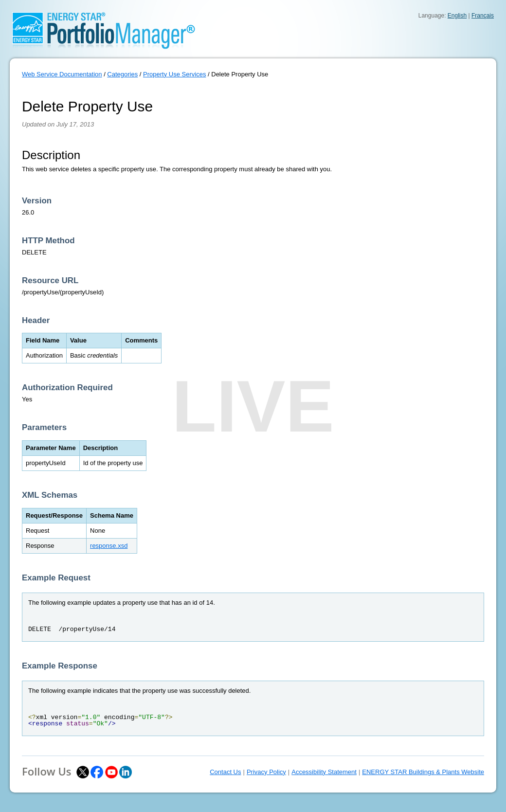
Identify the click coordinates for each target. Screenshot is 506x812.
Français (483, 16)
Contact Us (225, 772)
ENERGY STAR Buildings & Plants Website (423, 772)
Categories (122, 74)
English (457, 16)
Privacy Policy (266, 772)
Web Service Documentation (62, 74)
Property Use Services (174, 74)
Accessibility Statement (324, 772)
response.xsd (109, 546)
